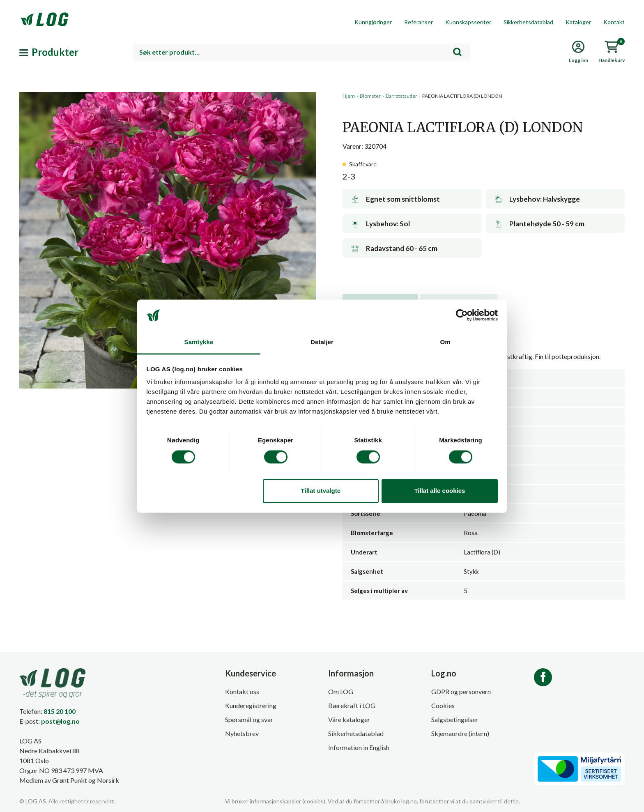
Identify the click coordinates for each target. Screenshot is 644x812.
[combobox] (302, 52)
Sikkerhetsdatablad (528, 22)
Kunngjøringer (373, 22)
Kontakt (614, 22)
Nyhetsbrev (242, 733)
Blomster (370, 96)
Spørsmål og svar (249, 719)
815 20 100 (60, 711)
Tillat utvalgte (321, 491)
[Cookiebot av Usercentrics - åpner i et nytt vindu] (462, 315)
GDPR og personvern (461, 691)
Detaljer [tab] (322, 342)
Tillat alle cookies (439, 491)
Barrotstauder (401, 96)
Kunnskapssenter (468, 22)
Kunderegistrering (251, 705)
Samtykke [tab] (199, 342)
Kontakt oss (242, 691)
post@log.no (60, 721)
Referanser (419, 22)
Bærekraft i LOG (352, 705)
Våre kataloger (349, 719)
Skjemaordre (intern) (460, 733)
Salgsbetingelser (455, 719)
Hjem (349, 96)
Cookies (443, 705)
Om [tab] (445, 342)
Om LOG (341, 691)
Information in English (359, 747)
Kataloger (578, 22)
